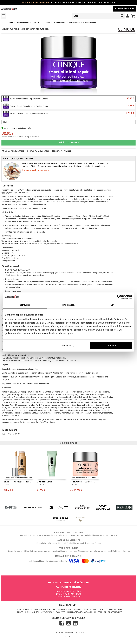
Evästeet (60, 612)
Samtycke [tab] (25, 305)
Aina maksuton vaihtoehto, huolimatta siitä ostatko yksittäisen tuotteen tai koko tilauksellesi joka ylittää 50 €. (68, 534)
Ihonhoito (46, 23)
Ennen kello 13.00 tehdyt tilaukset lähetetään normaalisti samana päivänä (68, 542)
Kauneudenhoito (22, 23)
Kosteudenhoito (59, 23)
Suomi (68, 637)
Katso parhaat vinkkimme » (35, 170)
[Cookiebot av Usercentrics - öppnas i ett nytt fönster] (119, 297)
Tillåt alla (111, 345)
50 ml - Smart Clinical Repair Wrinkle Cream (68, 106)
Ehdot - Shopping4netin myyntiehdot (35, 612)
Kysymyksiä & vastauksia (43, 609)
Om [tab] (112, 305)
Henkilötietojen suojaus (80, 612)
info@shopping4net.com (69, 597)
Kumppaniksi (100, 612)
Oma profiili (23, 609)
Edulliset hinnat (114, 609)
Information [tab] (68, 305)
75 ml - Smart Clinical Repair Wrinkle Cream (68, 114)
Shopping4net (7, 23)
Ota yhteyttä (97, 609)
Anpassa (68, 345)
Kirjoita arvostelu (38, 151)
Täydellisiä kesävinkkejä (35, 3)
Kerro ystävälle (62, 151)
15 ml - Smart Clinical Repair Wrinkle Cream (68, 99)
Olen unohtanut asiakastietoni (73, 609)
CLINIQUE (35, 23)
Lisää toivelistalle (13, 151)
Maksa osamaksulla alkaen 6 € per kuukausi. (21, 137)
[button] (133, 16)
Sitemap (80, 633)
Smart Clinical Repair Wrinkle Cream (82, 23)
